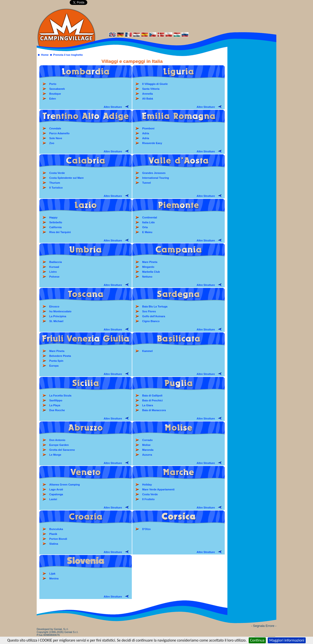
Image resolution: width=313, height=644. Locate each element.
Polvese (55, 277)
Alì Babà (148, 99)
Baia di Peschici (153, 400)
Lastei (53, 499)
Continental (150, 217)
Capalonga (56, 494)
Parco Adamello (60, 133)
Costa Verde (57, 173)
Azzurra (147, 455)
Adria (146, 133)
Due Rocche (57, 410)
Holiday (147, 485)
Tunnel (147, 183)
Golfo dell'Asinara (154, 316)
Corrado (148, 440)
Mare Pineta (150, 262)
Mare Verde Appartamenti (158, 489)
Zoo (52, 143)
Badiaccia (56, 262)
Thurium (55, 183)
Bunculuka (56, 529)
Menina (54, 578)
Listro (53, 272)
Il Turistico (56, 188)
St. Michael (56, 321)
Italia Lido (149, 222)
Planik (53, 534)
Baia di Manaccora (154, 410)
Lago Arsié (56, 489)
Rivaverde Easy (152, 143)
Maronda (148, 450)
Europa (54, 366)
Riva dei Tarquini (60, 232)
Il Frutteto (149, 499)
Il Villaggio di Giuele (155, 84)
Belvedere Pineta (60, 356)
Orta (145, 227)
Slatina (54, 544)
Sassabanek (57, 89)
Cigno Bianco (151, 321)
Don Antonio (57, 440)
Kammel (148, 351)
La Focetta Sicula (60, 395)
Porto (53, 84)
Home (45, 55)
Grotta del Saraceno (62, 450)
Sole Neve (56, 138)
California (56, 227)
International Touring (156, 178)
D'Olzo (146, 529)
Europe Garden (59, 445)
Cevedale (55, 128)
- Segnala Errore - (264, 626)
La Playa (55, 405)
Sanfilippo (56, 400)
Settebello (56, 222)
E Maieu (147, 232)
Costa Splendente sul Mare (67, 178)
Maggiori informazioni (287, 640)
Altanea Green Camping (65, 485)
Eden (53, 99)
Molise (146, 445)
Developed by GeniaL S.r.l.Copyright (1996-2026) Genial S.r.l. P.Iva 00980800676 (57, 632)
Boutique (55, 94)
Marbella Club (151, 272)
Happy (54, 217)
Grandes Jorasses (154, 173)
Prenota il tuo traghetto (68, 55)
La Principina (58, 316)
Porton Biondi (58, 539)
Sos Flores (149, 311)
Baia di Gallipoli (152, 395)
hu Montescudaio (60, 311)
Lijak (52, 574)
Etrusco (54, 306)
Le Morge (55, 455)
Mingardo (148, 267)
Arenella (148, 94)
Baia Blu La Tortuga (155, 306)
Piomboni (148, 128)
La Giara (148, 405)
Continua (257, 640)
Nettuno (147, 277)
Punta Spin (56, 361)
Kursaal (54, 267)
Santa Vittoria (151, 89)
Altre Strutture (113, 107)
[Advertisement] (186, 19)
